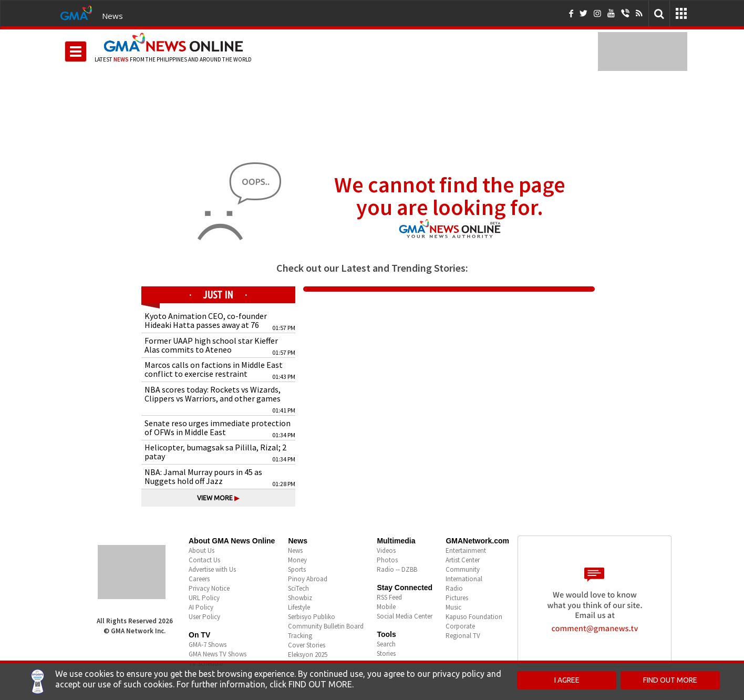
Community (463, 569)
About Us (202, 550)
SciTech (298, 588)
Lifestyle (299, 607)
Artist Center (463, 560)
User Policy (204, 617)
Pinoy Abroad (308, 579)
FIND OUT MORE (670, 680)
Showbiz (300, 598)
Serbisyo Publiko (312, 617)
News (112, 16)
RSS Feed (389, 597)
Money (297, 560)
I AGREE (567, 680)
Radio (454, 588)
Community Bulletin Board (326, 626)
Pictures (457, 598)
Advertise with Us (212, 569)
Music (453, 607)
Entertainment (466, 550)
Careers (199, 579)
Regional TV (463, 636)
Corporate (460, 626)
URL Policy (204, 598)
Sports (297, 569)
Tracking (300, 636)
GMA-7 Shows (208, 645)
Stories (386, 653)
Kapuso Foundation (474, 617)
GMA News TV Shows (218, 654)
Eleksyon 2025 (308, 655)
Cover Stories (307, 645)
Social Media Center (405, 616)
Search (386, 644)
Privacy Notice (209, 588)
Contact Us (204, 560)
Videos (386, 550)
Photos (387, 560)
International (464, 579)
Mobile (386, 607)
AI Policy (201, 607)
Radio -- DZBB (397, 569)
